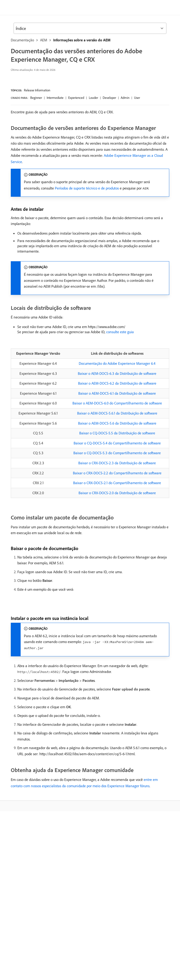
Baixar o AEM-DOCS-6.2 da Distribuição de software (117, 383)
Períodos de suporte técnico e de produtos (87, 188)
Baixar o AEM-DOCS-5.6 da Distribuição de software (117, 423)
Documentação (22, 40)
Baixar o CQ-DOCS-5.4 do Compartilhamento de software (117, 443)
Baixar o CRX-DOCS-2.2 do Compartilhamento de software (117, 473)
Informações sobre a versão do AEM (82, 40)
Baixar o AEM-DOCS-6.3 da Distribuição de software (117, 373)
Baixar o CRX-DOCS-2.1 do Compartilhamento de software (117, 483)
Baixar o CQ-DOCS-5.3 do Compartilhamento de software (117, 453)
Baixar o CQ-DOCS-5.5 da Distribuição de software (117, 433)
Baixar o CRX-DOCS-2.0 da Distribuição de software (117, 493)
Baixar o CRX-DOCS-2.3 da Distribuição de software (117, 463)
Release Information (37, 90)
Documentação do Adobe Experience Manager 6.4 (117, 363)
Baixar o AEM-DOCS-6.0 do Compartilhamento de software (117, 403)
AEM (44, 40)
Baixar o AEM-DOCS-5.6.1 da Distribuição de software (117, 413)
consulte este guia (120, 332)
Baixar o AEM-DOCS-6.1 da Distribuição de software (117, 393)
